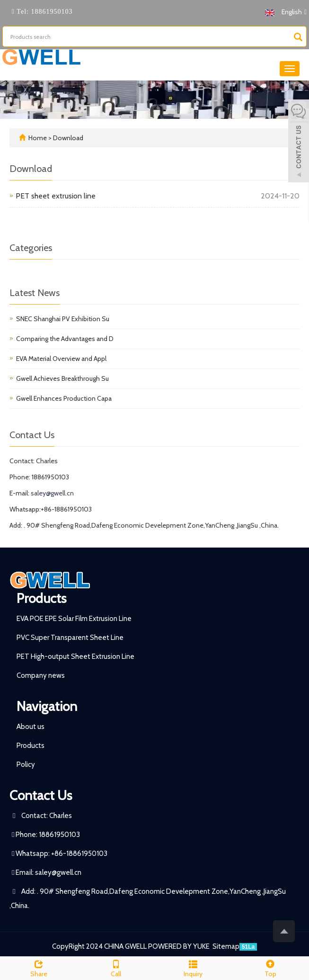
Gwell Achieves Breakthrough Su (62, 378)
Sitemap (226, 946)
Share (39, 967)
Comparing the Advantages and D (65, 339)
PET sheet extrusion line (56, 196)
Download (68, 138)
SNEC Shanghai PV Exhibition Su (63, 319)
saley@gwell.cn (52, 493)
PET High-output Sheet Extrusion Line (75, 656)
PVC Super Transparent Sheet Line (70, 638)
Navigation (47, 706)
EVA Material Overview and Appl (61, 359)
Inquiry (193, 967)
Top (270, 967)
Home (38, 138)
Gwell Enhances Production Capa (64, 398)
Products (41, 598)
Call (116, 967)
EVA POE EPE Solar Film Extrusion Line (74, 619)
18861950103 (51, 12)
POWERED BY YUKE (180, 946)
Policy (26, 764)
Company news (41, 675)
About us (31, 727)
